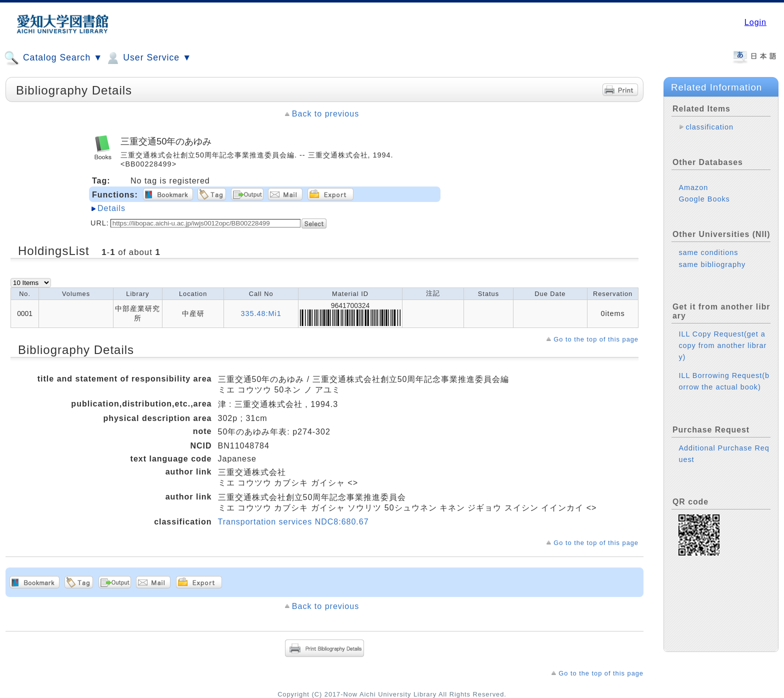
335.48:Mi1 (261, 313)
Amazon (693, 187)
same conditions (708, 252)
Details (111, 208)
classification (709, 127)
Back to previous (325, 114)
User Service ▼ (148, 58)
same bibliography (712, 264)
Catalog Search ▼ (53, 58)
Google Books (704, 199)
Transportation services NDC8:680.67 (293, 522)
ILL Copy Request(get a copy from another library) (722, 345)
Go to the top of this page (596, 339)
